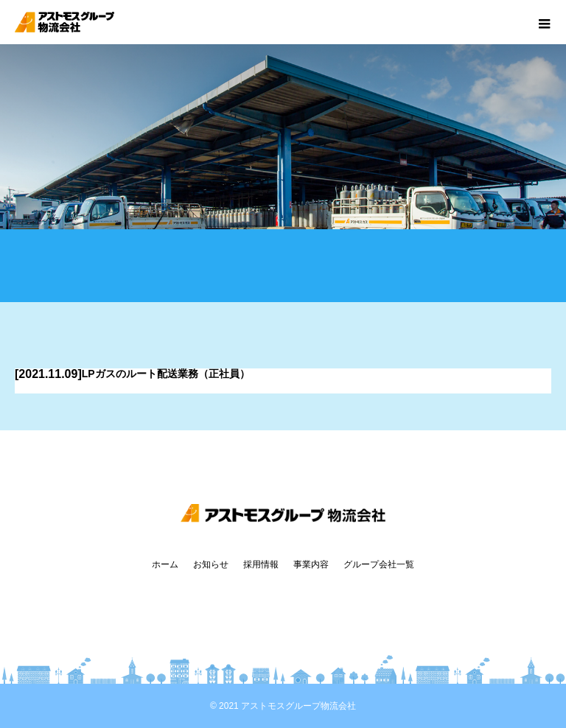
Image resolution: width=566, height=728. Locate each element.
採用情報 (261, 564)
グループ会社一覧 (379, 564)
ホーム (165, 564)
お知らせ (211, 564)
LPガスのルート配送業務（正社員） (166, 374)
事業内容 (311, 564)
